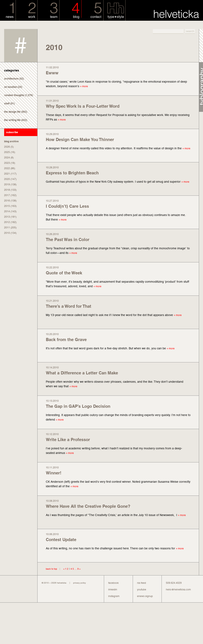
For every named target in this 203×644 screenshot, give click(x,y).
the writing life (12, 120)
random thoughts (14, 95)
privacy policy (80, 583)
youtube (142, 590)
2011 (7, 228)
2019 (7, 185)
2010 (7, 233)
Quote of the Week (64, 273)
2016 (7, 201)
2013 (7, 217)
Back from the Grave (66, 340)
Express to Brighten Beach (72, 173)
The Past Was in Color (68, 240)
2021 (7, 174)
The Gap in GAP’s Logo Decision (78, 406)
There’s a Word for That (69, 306)
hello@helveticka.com (178, 590)
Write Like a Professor (68, 440)
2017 (7, 195)
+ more (84, 86)
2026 (7, 147)
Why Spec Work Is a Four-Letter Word (83, 106)
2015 (7, 206)
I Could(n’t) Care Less (67, 206)
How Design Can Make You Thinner (80, 140)
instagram (114, 596)
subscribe (12, 132)
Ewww (52, 73)
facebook (113, 583)
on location (11, 87)
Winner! (54, 473)
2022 (7, 168)
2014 (7, 211)
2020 (7, 179)
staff (7, 103)
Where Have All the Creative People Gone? (88, 506)
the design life (12, 112)
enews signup (145, 596)
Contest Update (61, 540)
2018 (7, 190)
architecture (11, 79)
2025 (7, 152)
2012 (7, 222)
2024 (7, 158)
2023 (7, 163)
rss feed (142, 583)
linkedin (113, 590)
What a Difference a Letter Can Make (82, 373)
